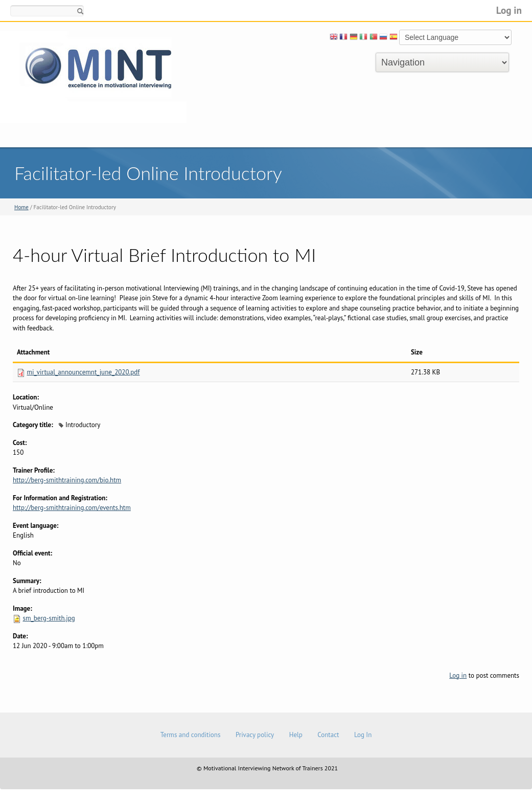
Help (296, 735)
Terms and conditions (191, 735)
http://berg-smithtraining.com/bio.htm (67, 480)
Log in (509, 10)
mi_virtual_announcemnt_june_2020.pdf (83, 372)
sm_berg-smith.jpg (49, 618)
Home (21, 207)
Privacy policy (255, 735)
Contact (328, 735)
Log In (363, 735)
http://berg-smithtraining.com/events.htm (72, 508)
